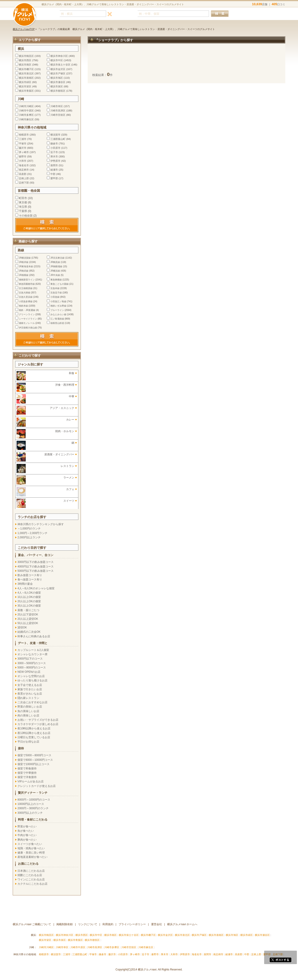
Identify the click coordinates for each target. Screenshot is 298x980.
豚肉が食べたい (27, 840)
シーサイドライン (28, 319)
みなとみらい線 (58, 314)
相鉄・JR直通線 (27, 310)
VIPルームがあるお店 (31, 781)
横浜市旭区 (57, 78)
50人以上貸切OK (28, 623)
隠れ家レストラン (28, 698)
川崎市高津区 (58, 111)
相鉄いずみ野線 (58, 306)
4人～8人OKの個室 (29, 593)
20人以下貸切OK (28, 615)
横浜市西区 (25, 60)
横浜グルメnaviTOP (24, 29)
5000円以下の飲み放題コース (36, 571)
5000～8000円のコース (32, 668)
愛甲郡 (54, 178)
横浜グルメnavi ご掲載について (32, 924)
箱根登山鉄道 (57, 323)
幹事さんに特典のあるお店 (34, 636)
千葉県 (23, 211)
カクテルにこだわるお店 (32, 884)
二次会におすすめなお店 (32, 702)
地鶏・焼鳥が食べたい (31, 848)
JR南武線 (24, 271)
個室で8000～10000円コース (35, 760)
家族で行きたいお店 (30, 689)
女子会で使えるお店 (30, 685)
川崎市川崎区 (26, 106)
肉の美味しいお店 (28, 715)
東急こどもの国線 (60, 284)
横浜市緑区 (25, 82)
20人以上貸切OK (28, 619)
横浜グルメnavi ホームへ (182, 924)
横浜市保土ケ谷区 (60, 65)
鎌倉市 (54, 144)
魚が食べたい (26, 831)
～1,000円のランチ (29, 529)
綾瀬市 (54, 170)
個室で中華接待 (27, 773)
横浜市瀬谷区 (58, 82)
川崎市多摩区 (26, 115)
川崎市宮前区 (58, 115)
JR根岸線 (24, 262)
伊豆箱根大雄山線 (28, 328)
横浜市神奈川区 (59, 56)
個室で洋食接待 (27, 777)
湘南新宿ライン (27, 280)
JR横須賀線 (25, 258)
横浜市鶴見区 (26, 56)
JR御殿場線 (56, 266)
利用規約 (108, 924)
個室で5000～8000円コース (34, 755)
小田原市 (55, 148)
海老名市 (24, 165)
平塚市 (23, 144)
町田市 (23, 198)
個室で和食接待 (27, 768)
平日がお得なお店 (28, 742)
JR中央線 (55, 275)
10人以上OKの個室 (29, 597)
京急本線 (55, 288)
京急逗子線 (56, 293)
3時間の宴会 (25, 584)
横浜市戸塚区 (58, 73)
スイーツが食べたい (30, 844)
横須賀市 (55, 135)
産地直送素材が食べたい (32, 857)
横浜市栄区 (25, 86)
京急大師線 (25, 293)
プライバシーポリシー (132, 924)
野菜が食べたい (27, 826)
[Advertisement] (186, 60)
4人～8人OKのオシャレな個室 (36, 588)
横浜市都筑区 (58, 91)
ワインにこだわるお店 (31, 879)
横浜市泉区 (57, 86)
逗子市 (54, 152)
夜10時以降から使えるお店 (34, 728)
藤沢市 (23, 148)
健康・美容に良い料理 (31, 853)
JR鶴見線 (55, 262)
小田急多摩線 (26, 301)
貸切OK (22, 627)
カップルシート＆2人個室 (33, 650)
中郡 (53, 174)
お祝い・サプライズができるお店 (38, 720)
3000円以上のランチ (30, 813)
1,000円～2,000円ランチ (32, 533)
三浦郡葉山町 (58, 139)
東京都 (23, 202)
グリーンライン (27, 314)
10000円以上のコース (31, 804)
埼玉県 (23, 207)
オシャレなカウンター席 (32, 654)
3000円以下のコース (30, 659)
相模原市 (24, 135)
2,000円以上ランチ (29, 537)
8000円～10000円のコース (34, 800)
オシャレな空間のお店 (31, 676)
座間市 (54, 165)
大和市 (23, 161)
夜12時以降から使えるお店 (34, 733)
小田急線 (55, 297)
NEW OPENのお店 (29, 672)
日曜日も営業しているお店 (34, 737)
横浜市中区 (57, 60)
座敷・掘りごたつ (28, 610)
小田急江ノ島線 (58, 301)
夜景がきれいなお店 (30, 694)
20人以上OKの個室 (29, 601)
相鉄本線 (23, 306)
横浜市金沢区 (58, 69)
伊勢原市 (55, 161)
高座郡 (23, 174)
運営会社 (156, 924)
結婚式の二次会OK (29, 632)
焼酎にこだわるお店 (30, 875)
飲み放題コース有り (30, 575)
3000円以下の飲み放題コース (36, 562)
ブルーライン (57, 310)
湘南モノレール (27, 323)
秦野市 (23, 156)
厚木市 (54, 156)
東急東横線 (56, 280)
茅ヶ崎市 (24, 152)
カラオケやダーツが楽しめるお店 (38, 724)
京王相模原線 (26, 288)
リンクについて (88, 924)
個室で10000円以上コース (34, 764)
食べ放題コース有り (30, 579)
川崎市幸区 (57, 106)
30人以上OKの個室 (29, 606)
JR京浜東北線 (57, 258)
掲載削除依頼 (65, 924)
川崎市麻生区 (26, 119)
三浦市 (23, 139)
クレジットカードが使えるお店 (37, 786)
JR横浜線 (55, 271)
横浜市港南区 (26, 78)
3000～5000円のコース (32, 663)
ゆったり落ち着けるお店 (32, 680)
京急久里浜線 (26, 297)
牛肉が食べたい (27, 835)
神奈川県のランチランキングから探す (41, 524)
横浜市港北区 (26, 73)
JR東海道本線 (26, 266)
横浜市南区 (25, 65)
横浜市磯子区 (26, 69)
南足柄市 (24, 170)
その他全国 (26, 216)
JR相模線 (24, 275)
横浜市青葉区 (26, 91)
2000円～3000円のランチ (33, 808)
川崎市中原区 (26, 111)
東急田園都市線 (27, 284)
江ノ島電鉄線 (57, 319)
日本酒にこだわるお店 (31, 871)
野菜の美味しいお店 (30, 707)
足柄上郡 (24, 178)
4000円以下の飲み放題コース (36, 567)
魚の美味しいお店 (28, 711)
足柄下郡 (24, 183)
